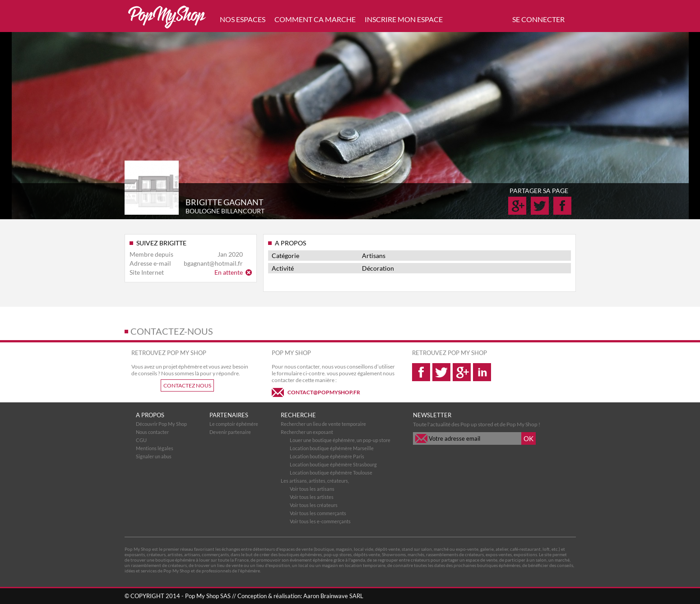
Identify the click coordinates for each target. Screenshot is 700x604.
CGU (141, 440)
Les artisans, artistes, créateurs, (315, 481)
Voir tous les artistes (312, 497)
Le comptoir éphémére (234, 424)
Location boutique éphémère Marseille (332, 448)
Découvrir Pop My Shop (161, 424)
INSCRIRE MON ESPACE (404, 19)
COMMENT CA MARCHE (315, 19)
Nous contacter (152, 432)
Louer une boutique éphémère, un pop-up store (340, 440)
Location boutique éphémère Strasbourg (333, 464)
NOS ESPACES (243, 19)
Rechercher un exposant (307, 432)
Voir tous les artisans (312, 489)
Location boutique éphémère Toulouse (331, 473)
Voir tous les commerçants (318, 513)
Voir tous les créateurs (314, 505)
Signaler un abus (154, 456)
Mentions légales (155, 448)
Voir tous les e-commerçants (320, 521)
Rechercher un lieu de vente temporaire (323, 424)
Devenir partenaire (230, 432)
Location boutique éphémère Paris (327, 456)
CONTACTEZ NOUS (187, 385)
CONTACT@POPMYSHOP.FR (324, 392)
